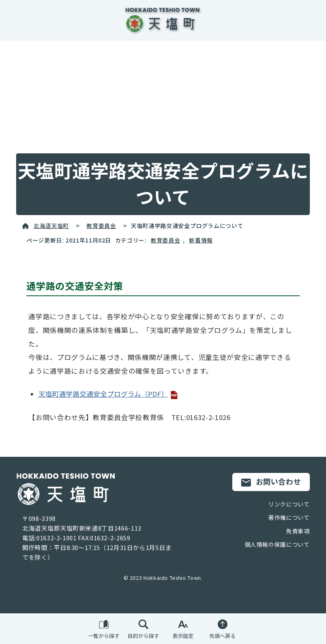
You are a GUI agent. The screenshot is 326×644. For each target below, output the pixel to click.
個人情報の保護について (277, 544)
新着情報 (201, 240)
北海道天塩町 (51, 226)
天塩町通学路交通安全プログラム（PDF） (108, 394)
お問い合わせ (271, 482)
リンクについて (289, 504)
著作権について (289, 517)
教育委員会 (101, 226)
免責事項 (298, 531)
